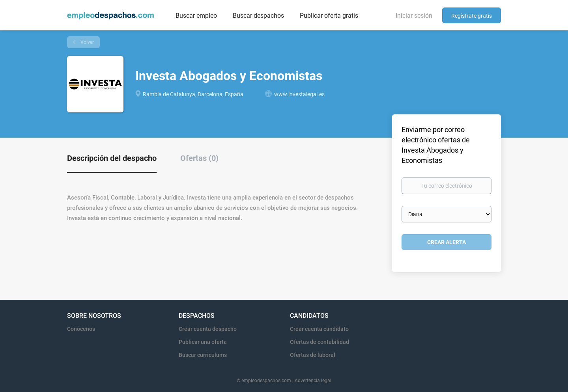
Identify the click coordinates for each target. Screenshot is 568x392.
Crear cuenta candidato (319, 329)
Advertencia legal (313, 381)
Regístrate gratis (472, 16)
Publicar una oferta (203, 342)
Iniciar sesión (414, 16)
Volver (87, 42)
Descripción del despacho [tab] (112, 158)
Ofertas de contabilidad (319, 342)
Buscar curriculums (203, 355)
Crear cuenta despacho (208, 329)
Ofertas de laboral (313, 355)
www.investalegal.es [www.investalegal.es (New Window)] (299, 94)
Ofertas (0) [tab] (199, 158)
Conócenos (81, 329)
